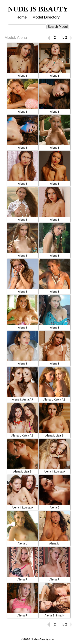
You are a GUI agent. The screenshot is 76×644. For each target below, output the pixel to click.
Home (22, 17)
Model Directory (46, 17)
